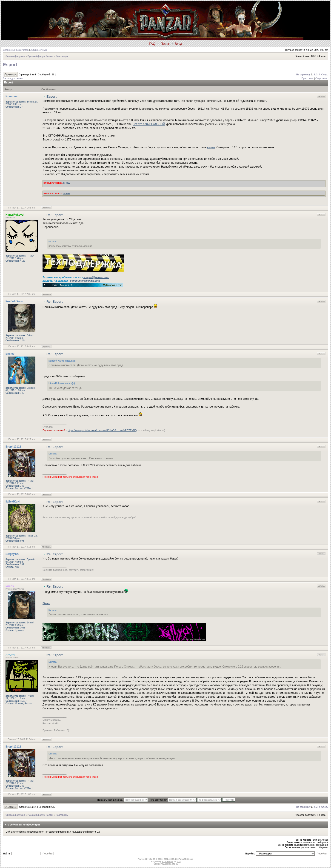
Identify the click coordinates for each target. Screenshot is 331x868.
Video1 (57, 183)
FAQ (152, 44)
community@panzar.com (85, 281)
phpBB (152, 859)
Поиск (165, 44)
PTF (179, 862)
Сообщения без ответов (16, 50)
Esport (10, 65)
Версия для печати (13, 79)
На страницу (303, 75)
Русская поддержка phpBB (166, 864)
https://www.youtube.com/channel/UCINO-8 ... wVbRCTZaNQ (102, 430)
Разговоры (62, 56)
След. (325, 75)
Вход (178, 44)
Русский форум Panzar (40, 56)
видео (211, 147)
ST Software (168, 862)
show (67, 183)
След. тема (321, 79)
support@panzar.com (96, 277)
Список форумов (15, 56)
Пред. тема (308, 79)
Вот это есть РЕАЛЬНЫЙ (149, 124)
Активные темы (39, 50)
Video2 (57, 193)
